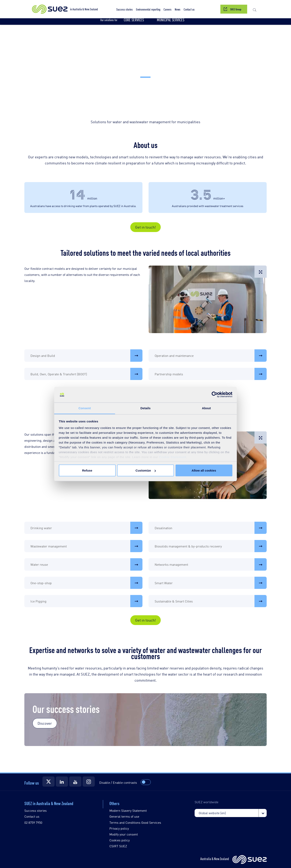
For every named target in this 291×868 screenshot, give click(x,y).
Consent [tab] (85, 408)
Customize (146, 470)
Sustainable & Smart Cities (211, 601)
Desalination (211, 528)
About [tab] (206, 408)
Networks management (211, 564)
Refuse (87, 470)
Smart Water (211, 583)
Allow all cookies (204, 470)
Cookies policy (120, 840)
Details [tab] (145, 408)
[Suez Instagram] (89, 782)
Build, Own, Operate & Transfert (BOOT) (86, 374)
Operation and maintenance (211, 355)
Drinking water (86, 528)
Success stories (36, 810)
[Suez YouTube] (75, 782)
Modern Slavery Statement (128, 810)
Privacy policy (119, 828)
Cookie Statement (173, 457)
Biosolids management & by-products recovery (211, 546)
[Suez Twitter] (48, 782)
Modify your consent (124, 834)
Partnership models (211, 374)
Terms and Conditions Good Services (135, 822)
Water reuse (86, 564)
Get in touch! (145, 227)
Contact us (32, 816)
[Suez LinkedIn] (62, 782)
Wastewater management (86, 546)
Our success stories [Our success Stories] (66, 708)
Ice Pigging (86, 601)
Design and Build (86, 355)
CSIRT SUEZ (118, 846)
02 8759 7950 (33, 822)
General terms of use (124, 816)
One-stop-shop (86, 583)
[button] (148, 9)
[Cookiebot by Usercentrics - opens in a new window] (215, 395)
